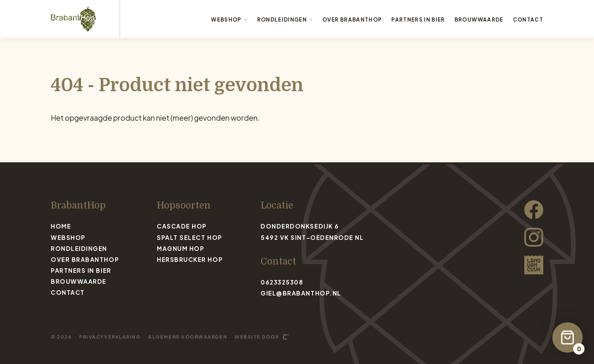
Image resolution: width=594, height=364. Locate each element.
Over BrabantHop (352, 19)
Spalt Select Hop (190, 237)
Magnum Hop (181, 248)
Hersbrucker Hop (190, 259)
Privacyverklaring (110, 337)
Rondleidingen (285, 19)
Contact (528, 19)
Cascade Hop (182, 226)
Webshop (229, 19)
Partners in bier (418, 19)
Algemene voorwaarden (188, 337)
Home (61, 226)
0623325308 (282, 282)
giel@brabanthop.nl (301, 293)
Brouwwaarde (479, 19)
